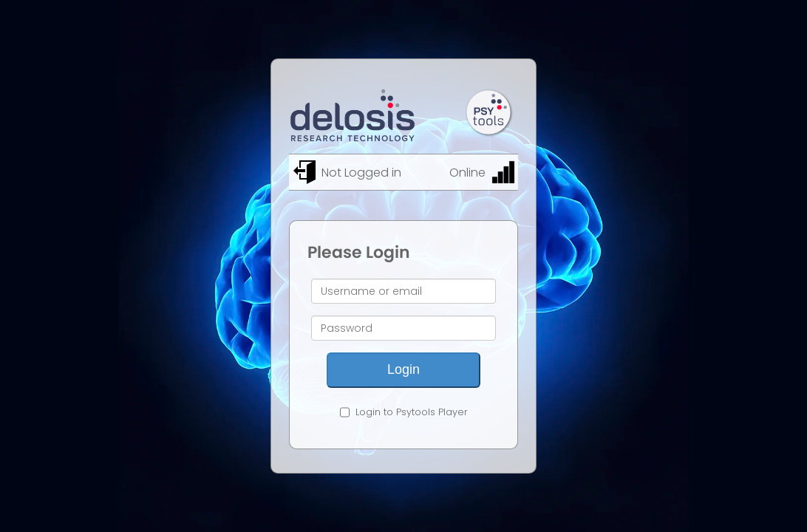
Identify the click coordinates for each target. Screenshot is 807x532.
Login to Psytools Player (412, 412)
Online (467, 173)
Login (403, 369)
